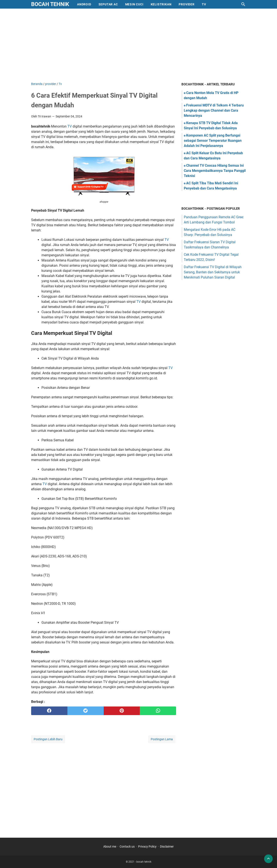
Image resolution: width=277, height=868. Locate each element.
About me (110, 846)
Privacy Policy (147, 846)
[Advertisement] (138, 45)
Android (84, 4)
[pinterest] (122, 711)
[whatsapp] (158, 711)
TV (70, 126)
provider (186, 4)
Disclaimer (167, 846)
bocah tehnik (50, 4)
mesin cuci (134, 4)
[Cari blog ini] (243, 4)
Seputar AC (108, 4)
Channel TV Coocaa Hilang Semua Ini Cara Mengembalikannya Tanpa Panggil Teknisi (215, 171)
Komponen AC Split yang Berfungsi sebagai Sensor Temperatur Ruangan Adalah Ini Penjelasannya (213, 141)
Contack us (127, 846)
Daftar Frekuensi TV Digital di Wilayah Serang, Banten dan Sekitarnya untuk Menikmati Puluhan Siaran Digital (213, 272)
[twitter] (86, 711)
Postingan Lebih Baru (48, 739)
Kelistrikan (161, 4)
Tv (204, 4)
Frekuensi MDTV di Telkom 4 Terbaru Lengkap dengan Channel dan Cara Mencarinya (214, 110)
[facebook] (49, 711)
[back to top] (268, 859)
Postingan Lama (162, 739)
